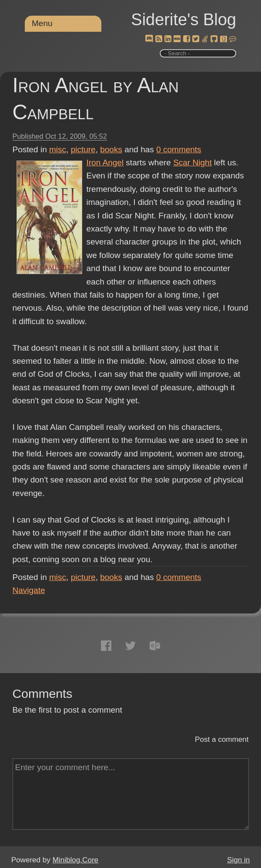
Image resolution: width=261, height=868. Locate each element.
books (111, 149)
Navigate (29, 590)
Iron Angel (105, 163)
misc (58, 149)
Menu (42, 23)
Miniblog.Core (75, 860)
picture (83, 149)
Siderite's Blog (184, 20)
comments (179, 149)
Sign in (238, 860)
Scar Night (192, 163)
